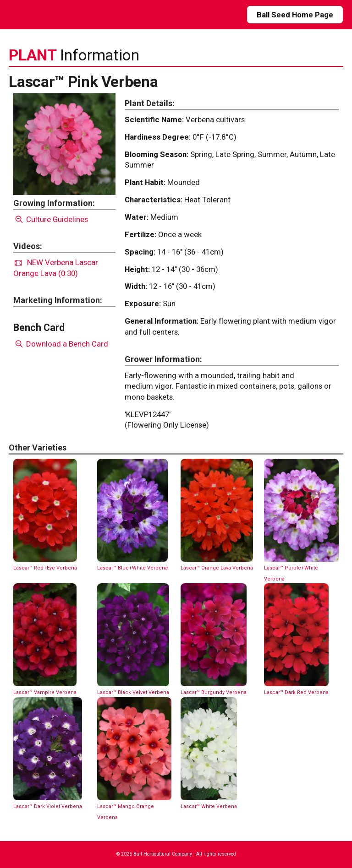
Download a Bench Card (61, 344)
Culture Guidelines (51, 219)
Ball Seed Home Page (295, 15)
